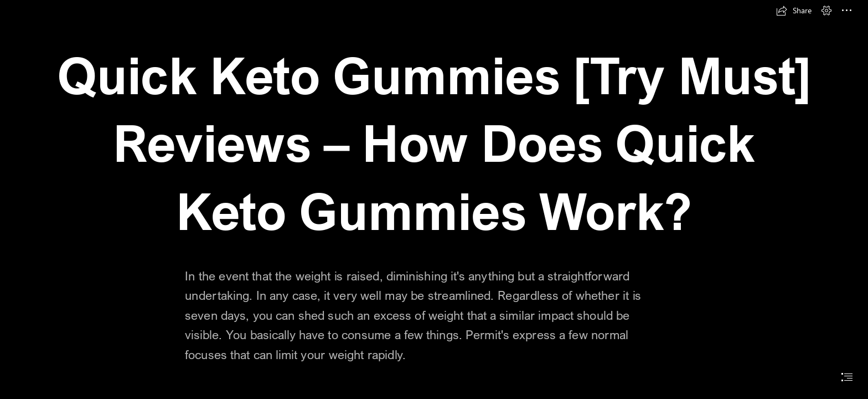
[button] (794, 11)
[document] (434, 199)
